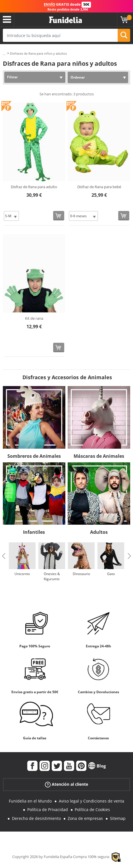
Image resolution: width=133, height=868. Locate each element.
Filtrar (12, 77)
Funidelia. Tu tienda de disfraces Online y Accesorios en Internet (66, 20)
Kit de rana (34, 318)
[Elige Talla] (11, 216)
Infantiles (34, 532)
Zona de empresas (85, 818)
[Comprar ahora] (59, 216)
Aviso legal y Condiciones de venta (92, 801)
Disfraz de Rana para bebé (99, 187)
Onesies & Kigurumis (52, 576)
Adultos (99, 532)
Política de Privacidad (48, 809)
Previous (4, 556)
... (4, 54)
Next (129, 556)
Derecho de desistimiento (36, 818)
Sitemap (118, 818)
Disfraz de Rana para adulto (34, 187)
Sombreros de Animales (34, 456)
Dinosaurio (81, 574)
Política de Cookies (92, 809)
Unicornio (22, 574)
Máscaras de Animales (99, 456)
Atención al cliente (66, 784)
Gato (111, 574)
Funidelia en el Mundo (30, 801)
